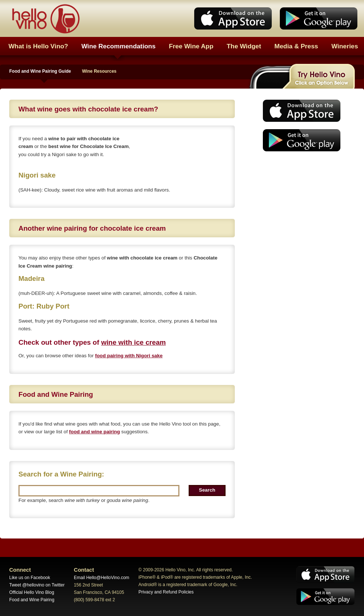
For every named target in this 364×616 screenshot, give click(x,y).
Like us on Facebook (30, 578)
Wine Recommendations (118, 46)
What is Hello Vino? (38, 46)
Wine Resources (99, 71)
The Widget (244, 46)
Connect (20, 570)
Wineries (345, 46)
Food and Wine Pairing (32, 600)
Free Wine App (191, 46)
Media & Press (296, 46)
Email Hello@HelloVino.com (102, 578)
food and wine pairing (95, 432)
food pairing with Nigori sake (129, 356)
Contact (84, 570)
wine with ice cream (133, 342)
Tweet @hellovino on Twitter (37, 585)
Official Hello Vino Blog (32, 592)
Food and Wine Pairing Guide (40, 71)
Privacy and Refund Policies (166, 592)
